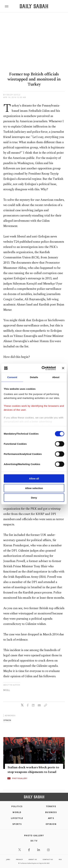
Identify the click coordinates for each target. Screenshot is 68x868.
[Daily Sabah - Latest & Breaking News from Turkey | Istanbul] (34, 6)
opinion (7, 720)
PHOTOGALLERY (20, 778)
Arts (51, 818)
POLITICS (17, 806)
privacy (19, 859)
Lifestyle (17, 818)
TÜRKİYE (51, 806)
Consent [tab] (12, 377)
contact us (48, 859)
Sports (17, 824)
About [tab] (56, 377)
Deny (34, 498)
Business (51, 812)
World (17, 812)
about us (33, 859)
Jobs (8, 859)
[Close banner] (63, 368)
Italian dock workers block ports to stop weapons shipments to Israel (33, 770)
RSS (60, 859)
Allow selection (34, 488)
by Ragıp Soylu (12, 95)
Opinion (51, 824)
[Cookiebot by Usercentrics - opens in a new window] (42, 368)
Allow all (34, 479)
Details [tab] (34, 377)
